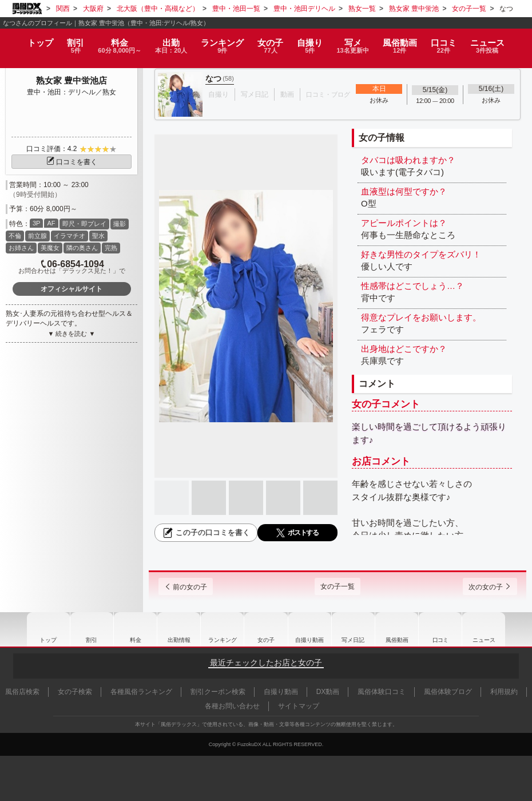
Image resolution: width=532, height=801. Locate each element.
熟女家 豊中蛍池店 (72, 80)
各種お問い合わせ (232, 706)
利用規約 (504, 692)
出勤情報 (177, 629)
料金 (116, 41)
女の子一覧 (338, 586)
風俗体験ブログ (448, 692)
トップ (31, 37)
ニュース (497, 41)
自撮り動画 (311, 629)
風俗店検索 (22, 692)
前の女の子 (194, 587)
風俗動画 (408, 41)
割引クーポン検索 (218, 692)
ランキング (225, 41)
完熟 (111, 248)
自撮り (313, 41)
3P (36, 223)
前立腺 (37, 236)
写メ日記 (355, 629)
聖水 (98, 236)
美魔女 (50, 248)
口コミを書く (72, 162)
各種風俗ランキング (141, 692)
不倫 (15, 236)
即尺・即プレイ (84, 224)
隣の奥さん (82, 248)
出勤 (172, 41)
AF (51, 223)
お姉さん (21, 248)
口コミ (453, 41)
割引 (68, 41)
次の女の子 (482, 587)
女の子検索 (75, 692)
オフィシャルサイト (72, 289)
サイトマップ (299, 706)
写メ (359, 41)
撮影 (120, 224)
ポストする (297, 533)
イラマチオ (70, 236)
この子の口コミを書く (206, 533)
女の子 (273, 41)
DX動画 (328, 692)
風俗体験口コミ (382, 692)
